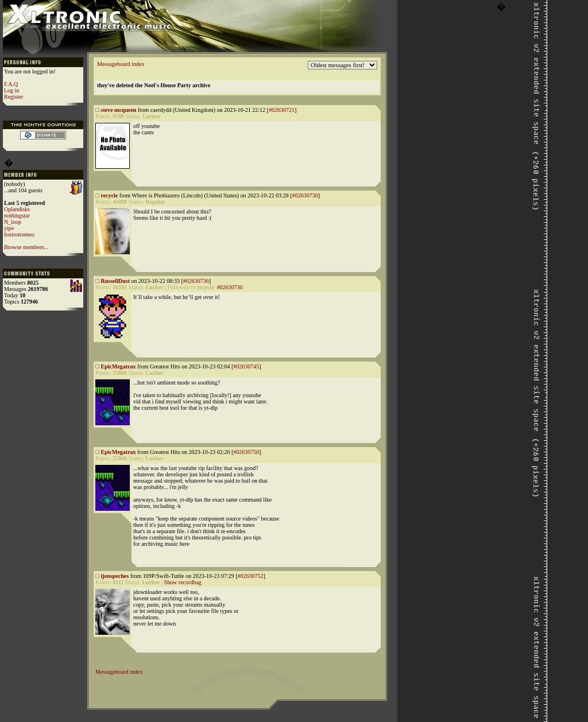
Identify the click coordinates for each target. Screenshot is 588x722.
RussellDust (116, 281)
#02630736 (196, 281)
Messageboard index (121, 64)
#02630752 (250, 576)
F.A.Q (11, 84)
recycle (110, 195)
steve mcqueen (119, 110)
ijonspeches (115, 576)
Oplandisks (17, 209)
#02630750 (246, 452)
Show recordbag (183, 582)
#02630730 (305, 195)
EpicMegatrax (119, 366)
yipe (9, 228)
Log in (11, 90)
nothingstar (17, 216)
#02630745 (246, 366)
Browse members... (26, 247)
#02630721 (282, 110)
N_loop (13, 222)
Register (13, 97)
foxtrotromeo (19, 234)
